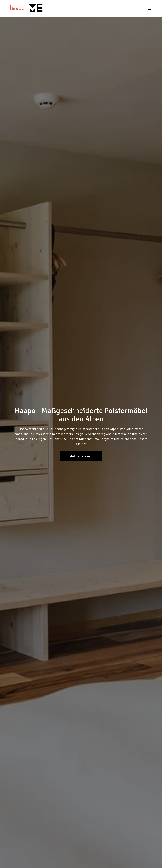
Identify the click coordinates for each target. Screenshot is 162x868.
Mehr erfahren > (81, 456)
